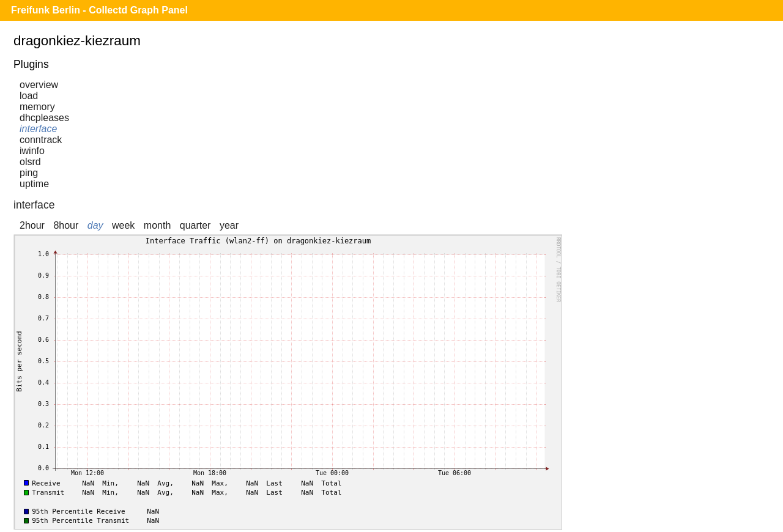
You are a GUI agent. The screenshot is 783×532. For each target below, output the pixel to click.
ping (29, 173)
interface (38, 129)
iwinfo (32, 151)
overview (39, 85)
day (95, 225)
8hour (66, 225)
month (157, 225)
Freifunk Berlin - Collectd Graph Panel (99, 10)
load (29, 96)
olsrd (30, 162)
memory (37, 107)
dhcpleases (44, 118)
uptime (34, 184)
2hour (32, 225)
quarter (195, 225)
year (229, 225)
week (123, 225)
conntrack (41, 140)
